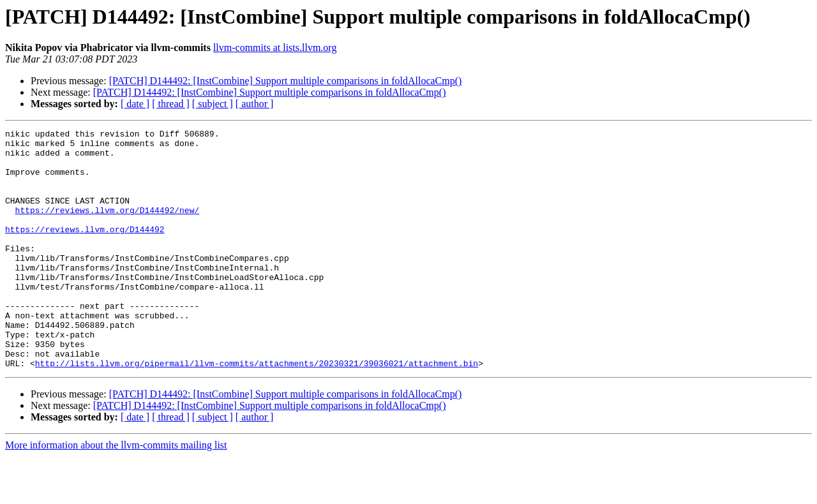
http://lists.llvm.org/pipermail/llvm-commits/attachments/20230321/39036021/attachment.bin (257, 411)
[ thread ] (171, 104)
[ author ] (255, 104)
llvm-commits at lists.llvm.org (275, 48)
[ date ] (135, 104)
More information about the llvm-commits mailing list (116, 493)
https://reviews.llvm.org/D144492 (85, 250)
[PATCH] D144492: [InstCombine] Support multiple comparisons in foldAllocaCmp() (286, 81)
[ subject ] (213, 104)
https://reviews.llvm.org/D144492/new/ (108, 227)
